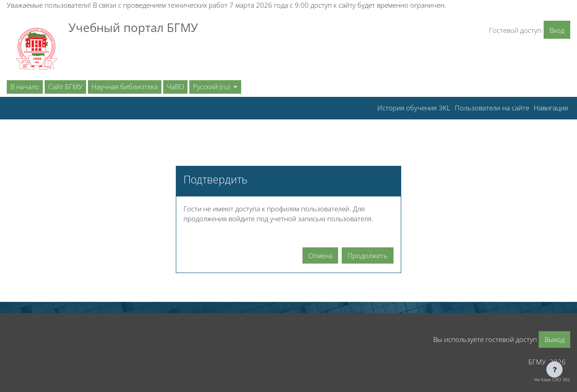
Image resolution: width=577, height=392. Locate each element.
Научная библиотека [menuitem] (125, 87)
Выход (554, 339)
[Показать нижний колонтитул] (554, 369)
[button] (215, 87)
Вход (557, 30)
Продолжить (368, 255)
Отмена (320, 255)
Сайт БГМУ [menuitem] (65, 87)
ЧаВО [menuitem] (175, 87)
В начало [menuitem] (25, 87)
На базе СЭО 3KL (552, 379)
